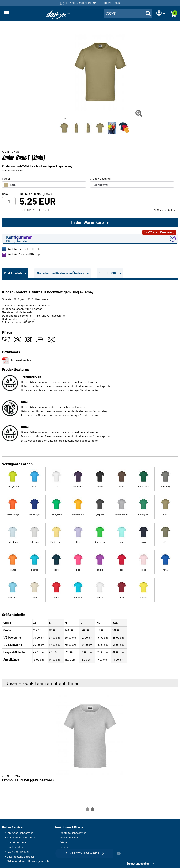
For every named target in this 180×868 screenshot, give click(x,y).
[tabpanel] (90, 472)
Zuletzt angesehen (138, 864)
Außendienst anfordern (21, 837)
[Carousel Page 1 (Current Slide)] (88, 809)
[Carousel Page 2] (92, 809)
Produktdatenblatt (17, 360)
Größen (64, 842)
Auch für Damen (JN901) (19, 255)
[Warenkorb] (173, 13)
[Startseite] (58, 15)
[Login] (161, 13)
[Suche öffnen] (148, 13)
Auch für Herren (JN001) (19, 249)
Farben (64, 847)
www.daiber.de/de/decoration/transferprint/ (83, 386)
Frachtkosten (15, 847)
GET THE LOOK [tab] (108, 273)
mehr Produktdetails (12, 170)
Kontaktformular (17, 842)
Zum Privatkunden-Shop (85, 853)
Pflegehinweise (69, 837)
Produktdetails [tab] (13, 273)
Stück (6, 194)
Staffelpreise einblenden (166, 210)
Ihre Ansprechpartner (20, 833)
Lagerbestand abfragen (21, 856)
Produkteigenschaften (73, 833)
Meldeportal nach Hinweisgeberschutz (30, 861)
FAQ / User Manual (18, 852)
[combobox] (128, 13)
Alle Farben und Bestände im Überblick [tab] (61, 273)
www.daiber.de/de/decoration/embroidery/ (82, 411)
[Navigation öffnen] (7, 13)
